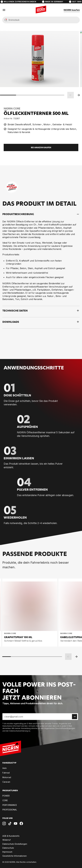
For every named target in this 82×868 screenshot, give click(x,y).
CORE (5, 800)
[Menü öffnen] (4, 10)
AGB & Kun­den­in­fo (11, 836)
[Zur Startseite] (11, 749)
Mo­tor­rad (7, 777)
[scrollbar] (32, 95)
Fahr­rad (6, 773)
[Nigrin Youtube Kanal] (16, 823)
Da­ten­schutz (8, 848)
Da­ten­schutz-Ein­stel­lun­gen (15, 844)
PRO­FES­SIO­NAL (10, 810)
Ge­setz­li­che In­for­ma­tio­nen (15, 856)
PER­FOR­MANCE (10, 805)
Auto (5, 768)
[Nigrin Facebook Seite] (21, 823)
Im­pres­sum (7, 852)
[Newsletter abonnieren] (75, 717)
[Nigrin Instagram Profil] (4, 823)
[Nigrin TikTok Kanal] (10, 823)
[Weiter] (79, 95)
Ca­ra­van (6, 782)
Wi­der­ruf (6, 840)
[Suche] (43, 20)
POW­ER (6, 796)
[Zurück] (71, 95)
